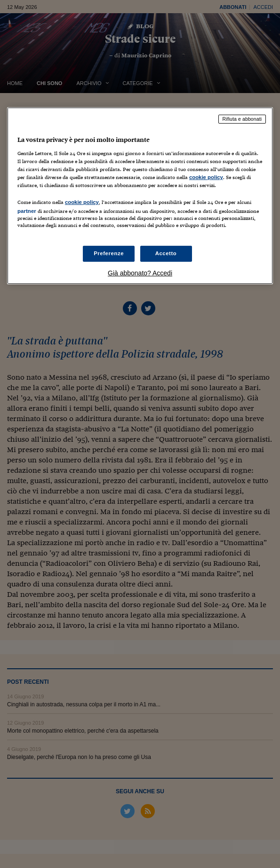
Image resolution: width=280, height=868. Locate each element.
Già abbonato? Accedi (140, 273)
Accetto (166, 253)
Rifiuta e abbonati (242, 119)
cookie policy (206, 177)
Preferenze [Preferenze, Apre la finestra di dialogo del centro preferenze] (109, 253)
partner (27, 211)
